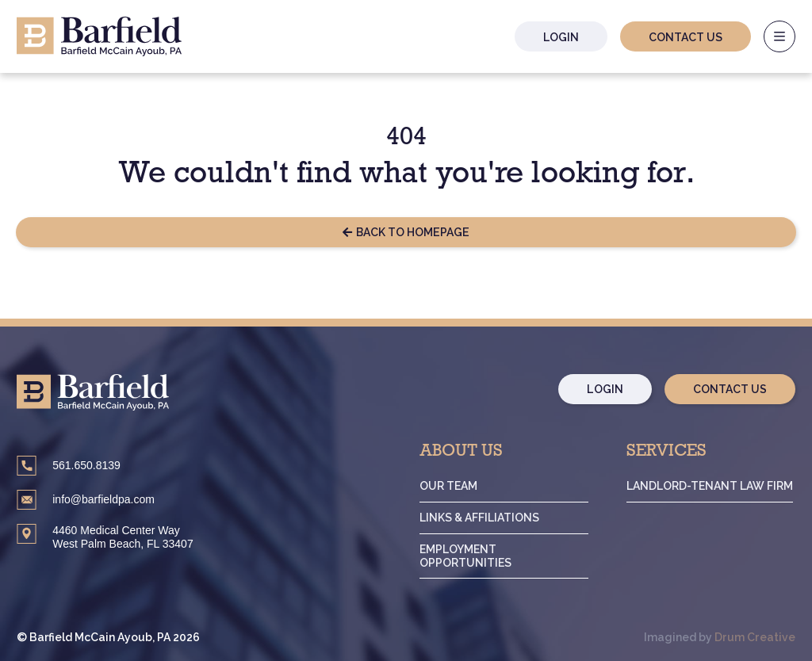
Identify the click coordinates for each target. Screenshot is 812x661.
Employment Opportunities (465, 556)
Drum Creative (756, 638)
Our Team (448, 486)
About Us (461, 453)
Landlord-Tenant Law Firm (710, 486)
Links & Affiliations (479, 518)
